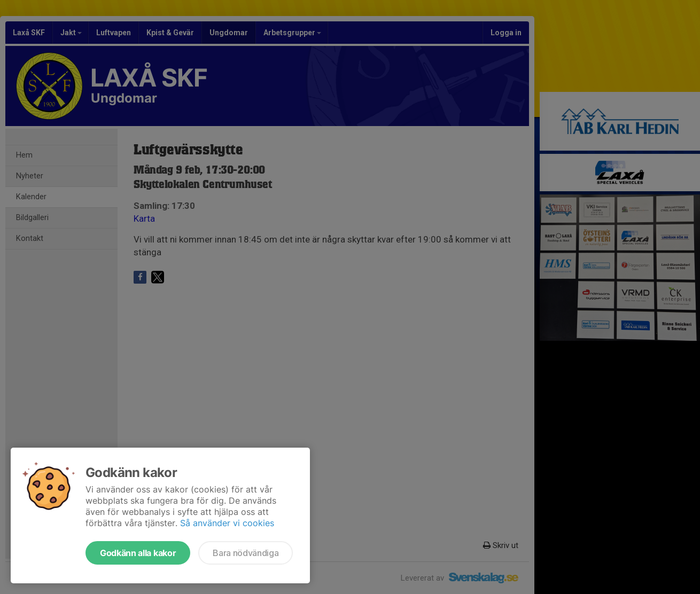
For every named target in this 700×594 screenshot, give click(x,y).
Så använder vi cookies (227, 523)
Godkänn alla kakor (138, 553)
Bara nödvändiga (246, 553)
